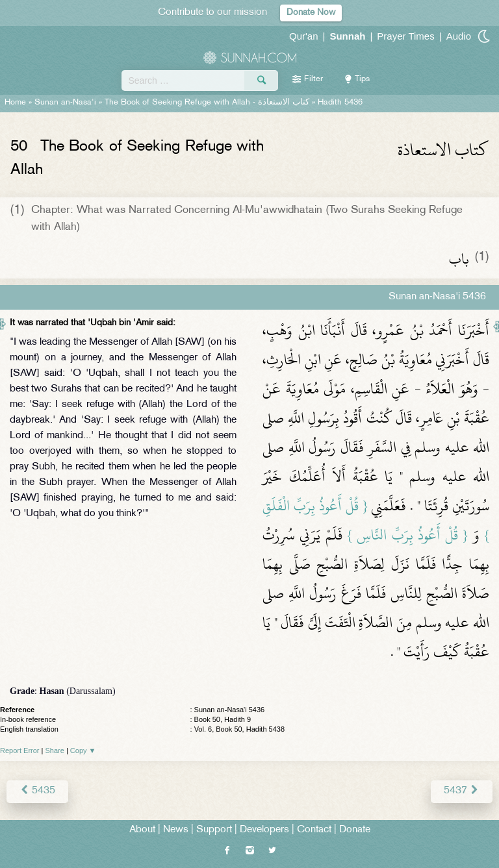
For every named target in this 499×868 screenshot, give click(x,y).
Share (55, 750)
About (142, 830)
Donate (355, 830)
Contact (314, 830)
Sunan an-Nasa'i (65, 103)
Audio (459, 36)
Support (214, 830)
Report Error (20, 750)
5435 (37, 791)
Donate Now (311, 13)
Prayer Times (405, 36)
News (176, 830)
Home (15, 103)
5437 (462, 791)
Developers (264, 830)
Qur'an (304, 36)
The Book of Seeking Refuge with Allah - (207, 103)
